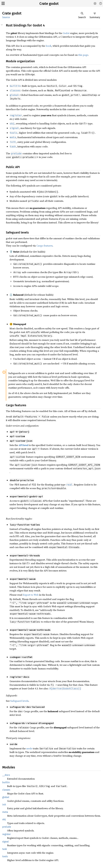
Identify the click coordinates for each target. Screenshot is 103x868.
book (49, 46)
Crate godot (49, 4)
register (6, 834)
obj (4, 819)
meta (5, 812)
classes (6, 790)
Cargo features (44, 246)
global (6, 797)
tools (5, 856)
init (4, 805)
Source (6, 17)
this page (83, 55)
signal (6, 842)
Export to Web (31, 595)
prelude (7, 827)
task (5, 849)
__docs (6, 775)
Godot (66, 33)
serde (29, 748)
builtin (6, 782)
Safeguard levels (19, 701)
